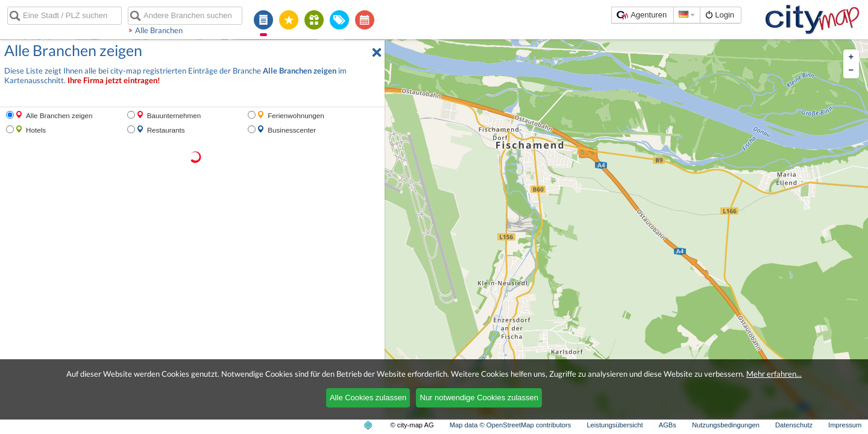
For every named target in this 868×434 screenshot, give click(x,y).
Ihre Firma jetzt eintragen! (114, 80)
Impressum (845, 425)
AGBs (668, 425)
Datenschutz (794, 425)
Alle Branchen (159, 30)
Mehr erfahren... (774, 374)
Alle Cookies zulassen (368, 398)
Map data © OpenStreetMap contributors (511, 425)
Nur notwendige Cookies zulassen (480, 398)
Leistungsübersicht (615, 425)
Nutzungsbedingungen (726, 425)
